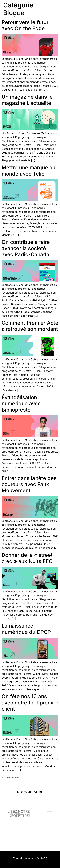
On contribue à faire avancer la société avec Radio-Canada (26, 248)
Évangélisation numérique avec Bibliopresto (21, 404)
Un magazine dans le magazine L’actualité (27, 100)
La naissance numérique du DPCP (26, 629)
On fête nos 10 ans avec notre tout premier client (30, 703)
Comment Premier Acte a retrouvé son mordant (30, 326)
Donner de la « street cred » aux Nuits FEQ (27, 558)
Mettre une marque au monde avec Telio (28, 171)
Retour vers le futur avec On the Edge (25, 25)
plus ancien (10, 777)
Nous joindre (30, 792)
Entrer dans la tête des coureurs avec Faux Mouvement (29, 484)
